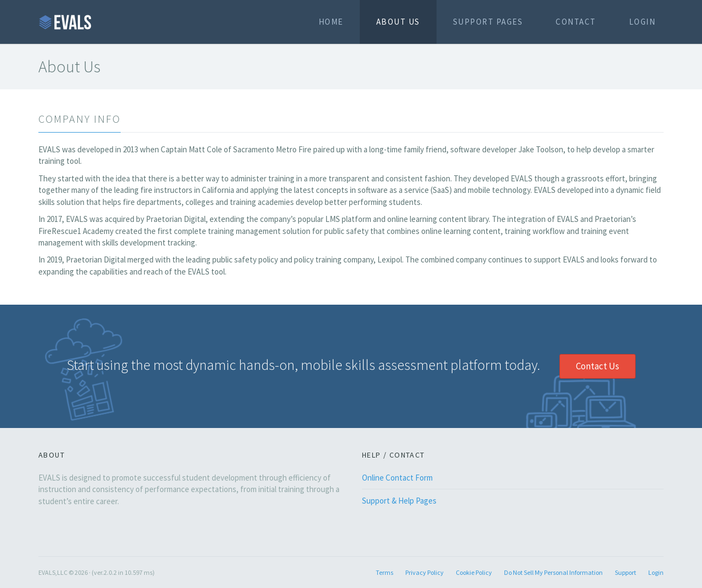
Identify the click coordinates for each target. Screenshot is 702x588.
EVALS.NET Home (66, 22)
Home (331, 22)
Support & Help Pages (399, 501)
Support (625, 572)
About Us (398, 22)
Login (642, 22)
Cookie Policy (474, 572)
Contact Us (598, 366)
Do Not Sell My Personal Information (553, 572)
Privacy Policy (424, 572)
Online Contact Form (397, 478)
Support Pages (488, 22)
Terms (384, 572)
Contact (576, 22)
